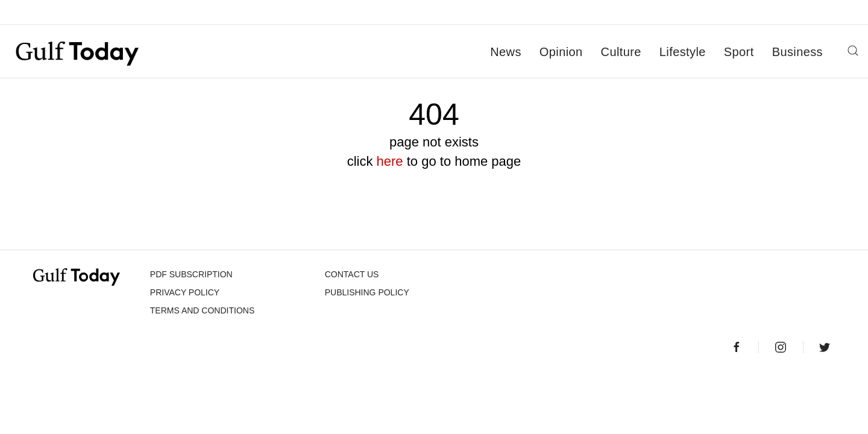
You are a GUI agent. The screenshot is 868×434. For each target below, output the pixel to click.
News (506, 52)
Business (797, 52)
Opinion (561, 52)
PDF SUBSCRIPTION (191, 274)
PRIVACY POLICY (185, 292)
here (390, 161)
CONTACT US (352, 274)
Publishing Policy (367, 292)
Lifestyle (683, 52)
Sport (739, 52)
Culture (621, 52)
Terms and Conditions (202, 310)
